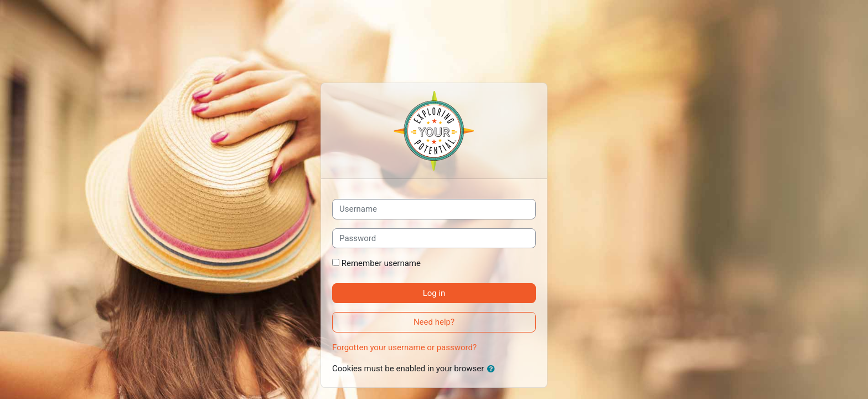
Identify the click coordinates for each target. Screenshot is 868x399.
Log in (434, 293)
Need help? (434, 322)
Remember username (381, 263)
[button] (493, 369)
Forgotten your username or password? (404, 347)
